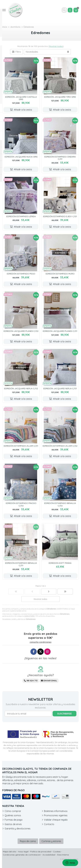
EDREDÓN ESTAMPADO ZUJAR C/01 (21, 446)
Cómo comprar (13, 811)
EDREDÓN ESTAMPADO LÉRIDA (21, 216)
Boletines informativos (56, 811)
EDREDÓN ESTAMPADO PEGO (21, 274)
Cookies (57, 852)
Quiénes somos (13, 815)
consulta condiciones (40, 642)
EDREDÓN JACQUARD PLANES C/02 (21, 331)
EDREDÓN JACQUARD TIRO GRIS (60, 97)
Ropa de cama (28, 841)
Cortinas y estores (51, 841)
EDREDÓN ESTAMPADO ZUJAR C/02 (60, 446)
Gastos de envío (13, 824)
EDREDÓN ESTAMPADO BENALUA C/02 (60, 504)
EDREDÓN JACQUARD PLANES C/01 (60, 331)
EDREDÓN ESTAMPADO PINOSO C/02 (21, 504)
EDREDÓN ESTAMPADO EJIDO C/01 (60, 216)
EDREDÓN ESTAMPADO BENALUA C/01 (21, 564)
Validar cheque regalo (56, 820)
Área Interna (63, 855)
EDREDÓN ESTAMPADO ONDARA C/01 (60, 158)
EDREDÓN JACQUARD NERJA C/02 (21, 388)
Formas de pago (14, 820)
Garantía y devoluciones (18, 829)
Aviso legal (23, 852)
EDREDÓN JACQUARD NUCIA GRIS (21, 157)
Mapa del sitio (10, 852)
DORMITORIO (29, 616)
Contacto (49, 824)
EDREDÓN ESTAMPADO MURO (60, 274)
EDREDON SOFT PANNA (60, 563)
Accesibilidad (49, 855)
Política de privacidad (41, 852)
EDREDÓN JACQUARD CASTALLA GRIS (21, 98)
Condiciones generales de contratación (22, 855)
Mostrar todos (56, 46)
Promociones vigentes (56, 815)
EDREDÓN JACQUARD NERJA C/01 (60, 388)
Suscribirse (64, 714)
